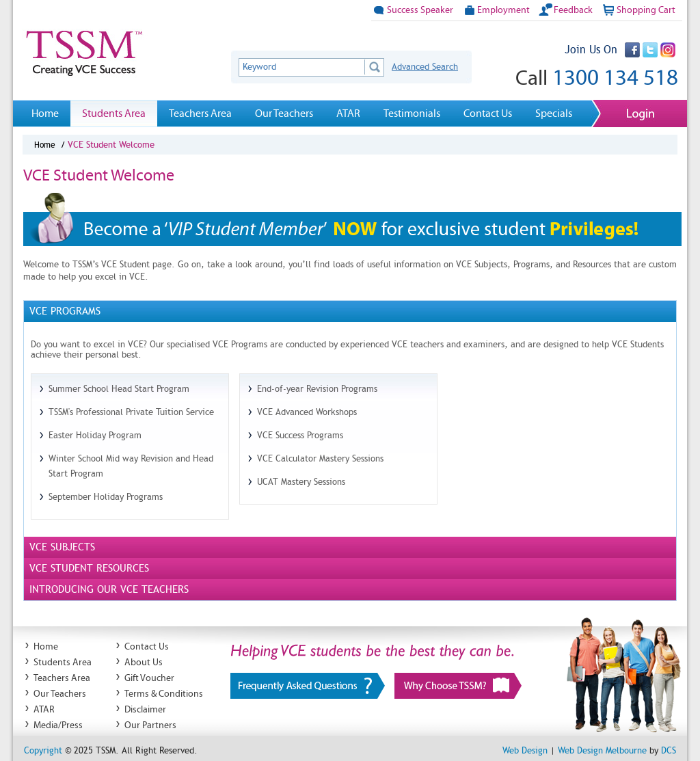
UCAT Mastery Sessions (301, 482)
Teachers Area (200, 113)
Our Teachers (284, 113)
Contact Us (488, 113)
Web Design (525, 750)
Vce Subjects (62, 547)
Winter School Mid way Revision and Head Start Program (131, 466)
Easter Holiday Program (95, 435)
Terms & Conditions (164, 694)
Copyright (43, 750)
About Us (144, 662)
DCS (669, 750)
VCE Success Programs (300, 435)
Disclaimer (145, 709)
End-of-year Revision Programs (317, 389)
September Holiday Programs (106, 497)
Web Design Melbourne (602, 750)
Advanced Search (425, 67)
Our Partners (150, 725)
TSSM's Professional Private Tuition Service (131, 412)
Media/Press (58, 725)
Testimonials (412, 113)
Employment (496, 10)
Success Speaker (412, 10)
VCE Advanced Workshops (307, 412)
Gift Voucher (149, 678)
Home (45, 113)
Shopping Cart (638, 10)
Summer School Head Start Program (119, 389)
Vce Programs (65, 311)
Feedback (565, 10)
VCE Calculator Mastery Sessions (320, 458)
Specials (554, 113)
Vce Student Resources (89, 568)
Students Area (114, 113)
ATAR (348, 113)
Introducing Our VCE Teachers (109, 589)
